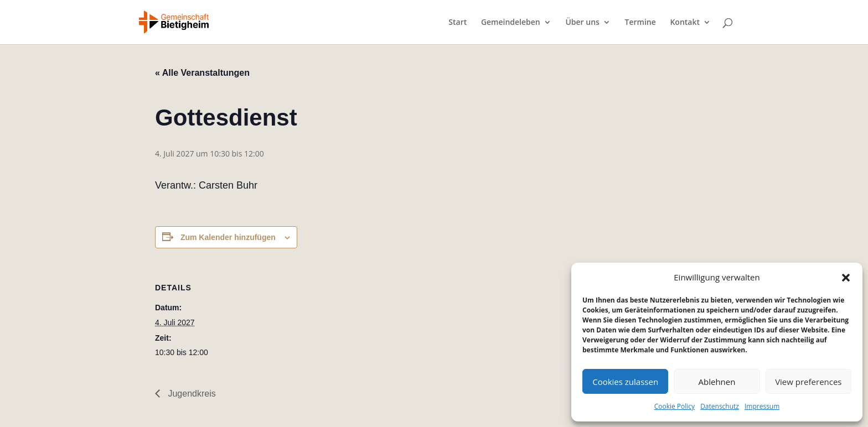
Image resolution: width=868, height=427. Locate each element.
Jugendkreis (191, 394)
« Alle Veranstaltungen (202, 73)
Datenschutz (720, 406)
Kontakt (685, 23)
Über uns (582, 23)
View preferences (808, 382)
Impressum (762, 406)
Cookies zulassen (625, 382)
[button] (846, 278)
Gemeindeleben (511, 23)
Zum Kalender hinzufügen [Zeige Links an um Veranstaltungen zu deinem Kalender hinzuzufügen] (228, 237)
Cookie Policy (675, 406)
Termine (640, 23)
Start (458, 23)
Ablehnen (717, 382)
